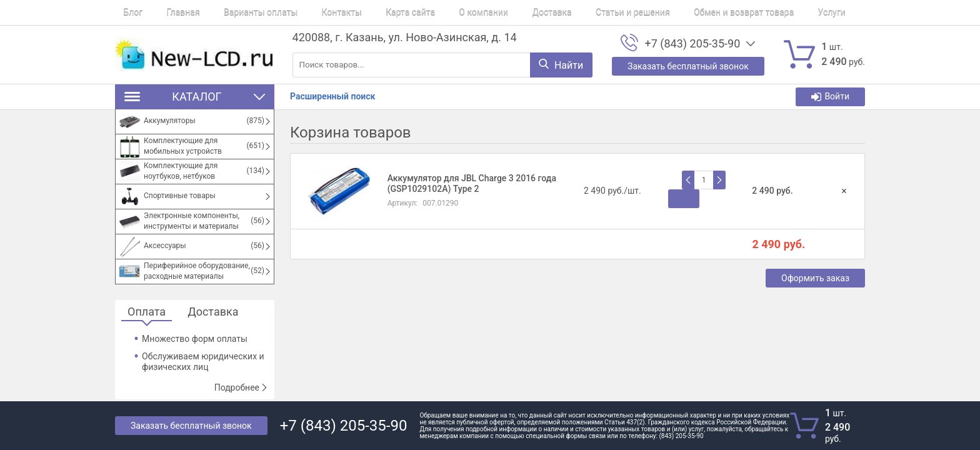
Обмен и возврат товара (669, 12)
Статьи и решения (567, 12)
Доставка (493, 12)
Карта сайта (369, 12)
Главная (167, 12)
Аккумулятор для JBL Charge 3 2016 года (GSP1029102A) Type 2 (472, 184)
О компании (434, 12)
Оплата (147, 312)
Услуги (749, 12)
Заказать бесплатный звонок (191, 426)
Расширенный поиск (332, 96)
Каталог (195, 97)
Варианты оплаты (236, 12)
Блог (125, 12)
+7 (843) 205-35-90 (692, 44)
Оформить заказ (815, 278)
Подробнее (241, 387)
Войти (830, 97)
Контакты (308, 12)
